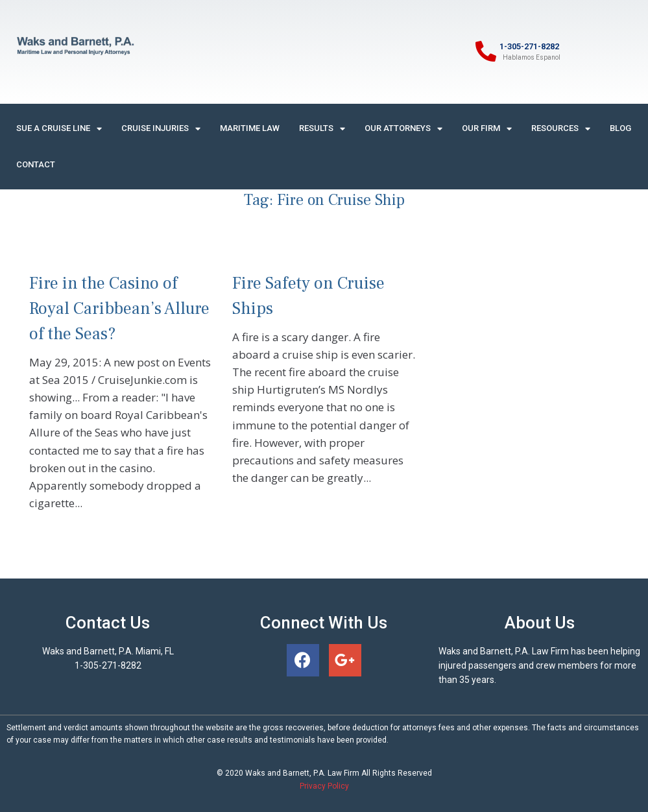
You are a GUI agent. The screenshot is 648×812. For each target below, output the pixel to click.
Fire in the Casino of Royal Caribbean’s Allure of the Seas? (119, 309)
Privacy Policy (324, 786)
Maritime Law (250, 128)
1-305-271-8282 (529, 46)
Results (322, 129)
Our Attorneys (403, 129)
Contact (36, 164)
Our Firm (487, 129)
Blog (620, 128)
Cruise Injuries (161, 129)
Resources (561, 129)
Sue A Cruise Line (59, 129)
